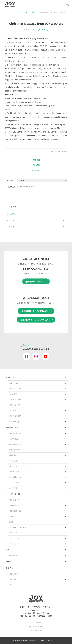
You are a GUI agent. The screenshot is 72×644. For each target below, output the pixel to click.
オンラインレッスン (17, 533)
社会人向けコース (13, 494)
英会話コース (14, 500)
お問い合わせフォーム (34, 282)
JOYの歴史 (13, 394)
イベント (11, 220)
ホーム (25, 12)
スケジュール (14, 482)
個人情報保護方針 (36, 626)
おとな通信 (43, 29)
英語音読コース (15, 455)
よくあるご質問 (15, 400)
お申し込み (13, 488)
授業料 (9, 562)
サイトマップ (36, 630)
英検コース (13, 466)
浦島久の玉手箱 (15, 416)
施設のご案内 (14, 383)
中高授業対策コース (17, 450)
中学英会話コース (16, 444)
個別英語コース (15, 505)
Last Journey (14, 421)
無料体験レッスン (16, 477)
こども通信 (12, 227)
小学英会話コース (16, 439)
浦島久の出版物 (15, 405)
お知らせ (34, 12)
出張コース (13, 516)
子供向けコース (12, 427)
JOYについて (11, 377)
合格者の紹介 (14, 556)
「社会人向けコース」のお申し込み (34, 320)
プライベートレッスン (18, 472)
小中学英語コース (16, 461)
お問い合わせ (36, 623)
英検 (8, 550)
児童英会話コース (16, 433)
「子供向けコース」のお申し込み (34, 311)
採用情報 (13, 410)
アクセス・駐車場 (16, 389)
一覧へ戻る (36, 165)
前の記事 (36, 160)
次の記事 (36, 170)
